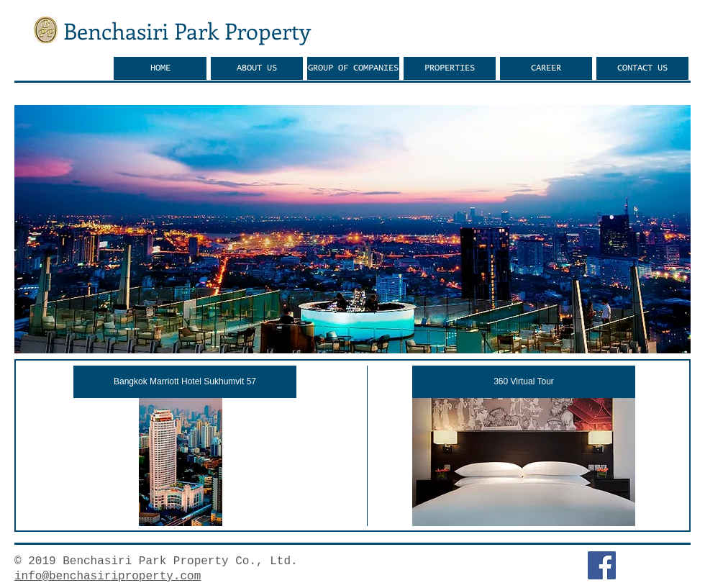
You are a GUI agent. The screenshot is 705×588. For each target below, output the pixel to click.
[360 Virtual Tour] (524, 382)
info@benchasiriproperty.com (108, 576)
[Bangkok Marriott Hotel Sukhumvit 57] (185, 382)
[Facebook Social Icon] (602, 565)
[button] (352, 229)
